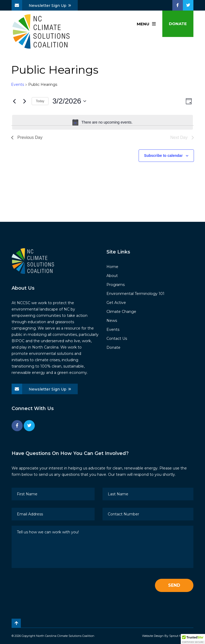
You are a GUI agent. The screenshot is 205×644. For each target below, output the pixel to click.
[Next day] (25, 101)
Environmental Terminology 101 (135, 294)
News (112, 321)
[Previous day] (14, 101)
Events (18, 84)
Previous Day (27, 137)
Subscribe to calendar (163, 156)
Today (40, 101)
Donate (178, 24)
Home (112, 267)
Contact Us (117, 339)
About (112, 276)
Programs (116, 285)
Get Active (116, 303)
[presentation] (52, 586)
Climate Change (121, 312)
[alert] (102, 122)
